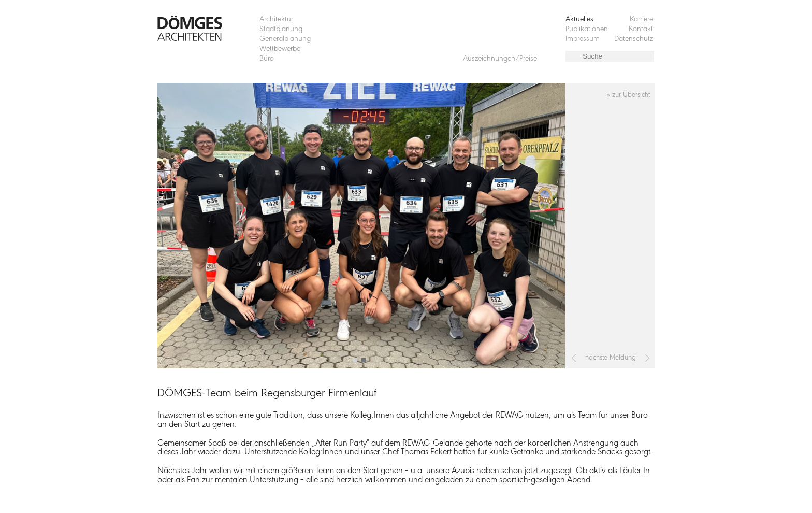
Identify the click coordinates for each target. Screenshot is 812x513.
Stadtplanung (281, 29)
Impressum (583, 39)
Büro (267, 59)
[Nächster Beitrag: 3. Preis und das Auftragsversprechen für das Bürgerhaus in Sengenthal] (648, 358)
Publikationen (587, 29)
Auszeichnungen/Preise (500, 59)
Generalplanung (285, 39)
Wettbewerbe (280, 49)
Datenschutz (634, 39)
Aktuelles (579, 19)
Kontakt (641, 29)
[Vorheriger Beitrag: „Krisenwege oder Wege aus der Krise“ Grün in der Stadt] (574, 358)
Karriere (641, 19)
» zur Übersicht (628, 95)
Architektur (276, 19)
